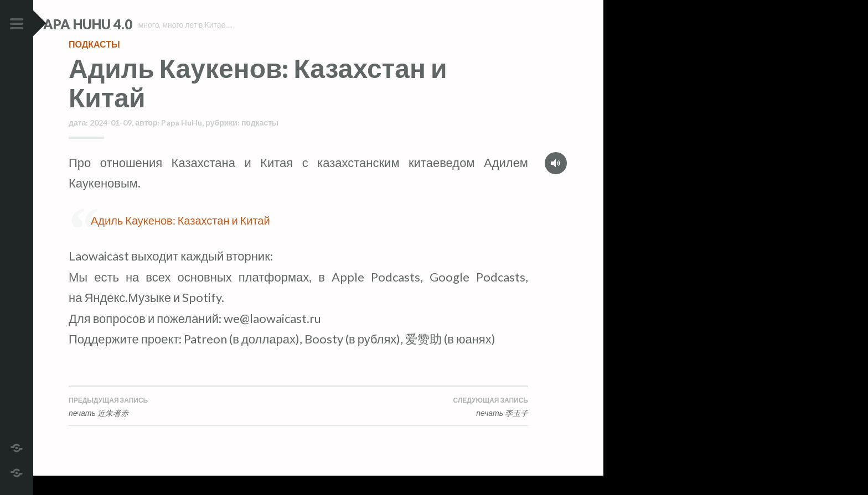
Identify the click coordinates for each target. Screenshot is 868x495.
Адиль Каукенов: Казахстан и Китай (180, 240)
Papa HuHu (182, 142)
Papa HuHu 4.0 (117, 24)
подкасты (94, 63)
